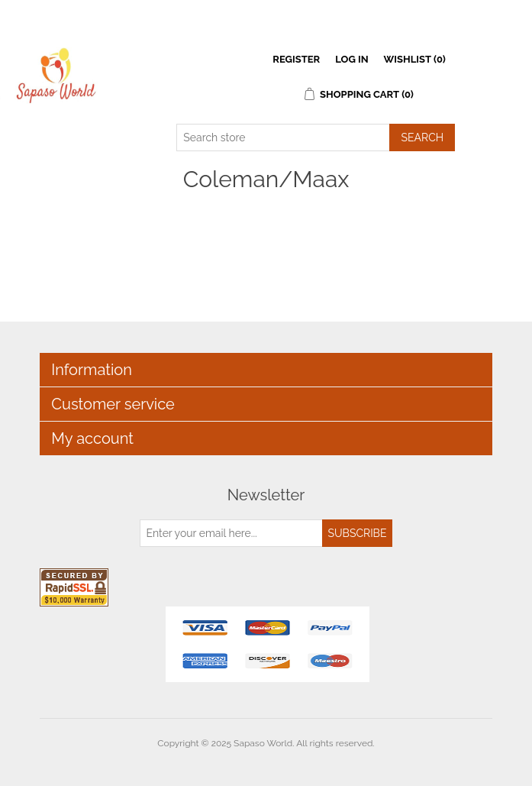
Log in (351, 59)
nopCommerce (292, 762)
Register (296, 59)
